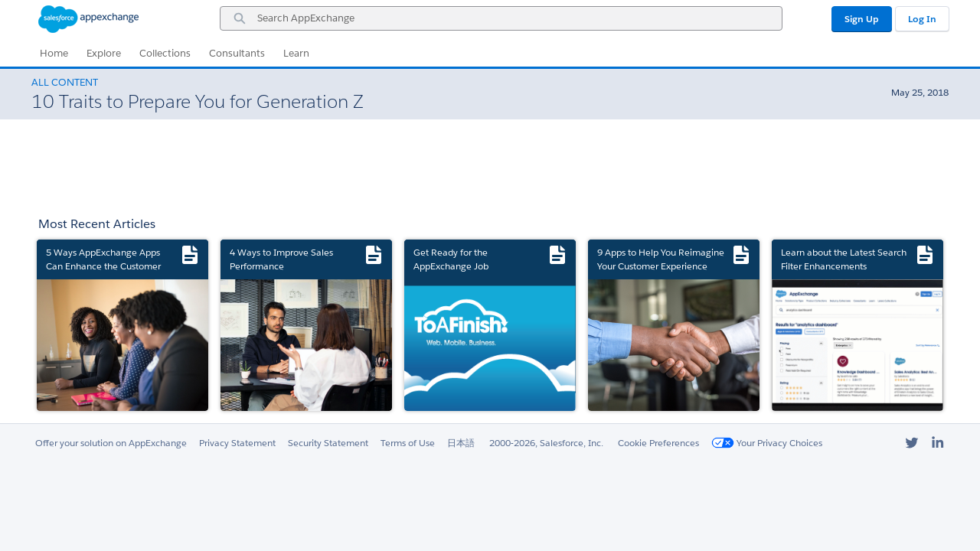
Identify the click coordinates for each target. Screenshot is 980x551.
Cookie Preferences (658, 443)
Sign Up (862, 19)
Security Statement (328, 443)
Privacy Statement (237, 443)
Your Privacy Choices (767, 443)
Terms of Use (408, 443)
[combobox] (501, 18)
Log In (922, 19)
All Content (65, 82)
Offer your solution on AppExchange (111, 443)
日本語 (461, 443)
